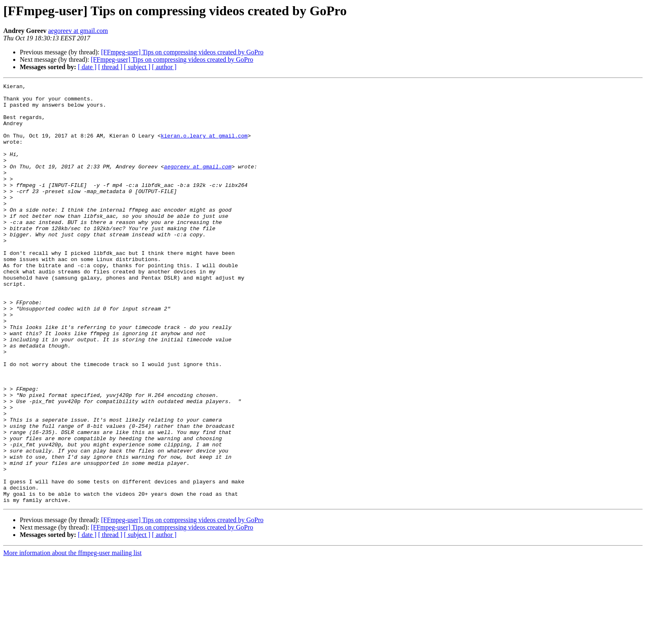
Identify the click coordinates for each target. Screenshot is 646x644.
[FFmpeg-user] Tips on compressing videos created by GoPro (182, 52)
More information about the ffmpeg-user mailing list (73, 637)
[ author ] (164, 67)
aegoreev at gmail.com (78, 31)
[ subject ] (137, 67)
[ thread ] (110, 67)
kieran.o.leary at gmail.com (204, 147)
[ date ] (87, 67)
